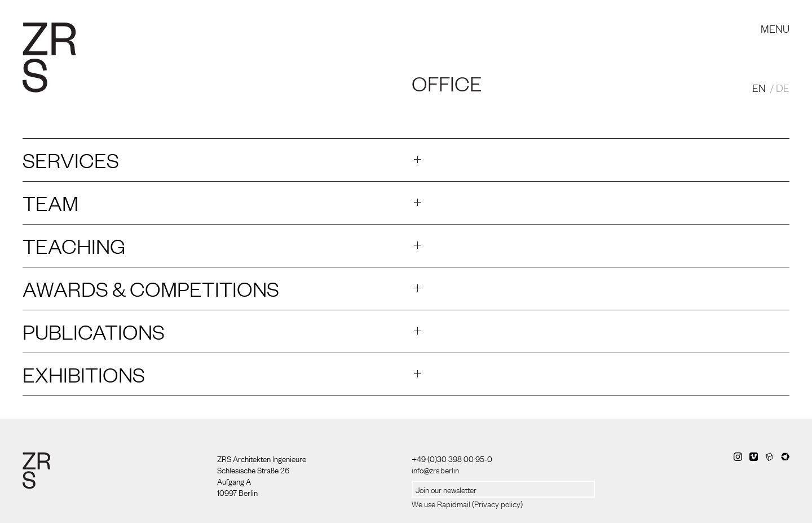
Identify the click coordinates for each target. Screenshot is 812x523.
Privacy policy (497, 503)
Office (447, 83)
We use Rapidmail (441, 503)
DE (783, 87)
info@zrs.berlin (435, 469)
